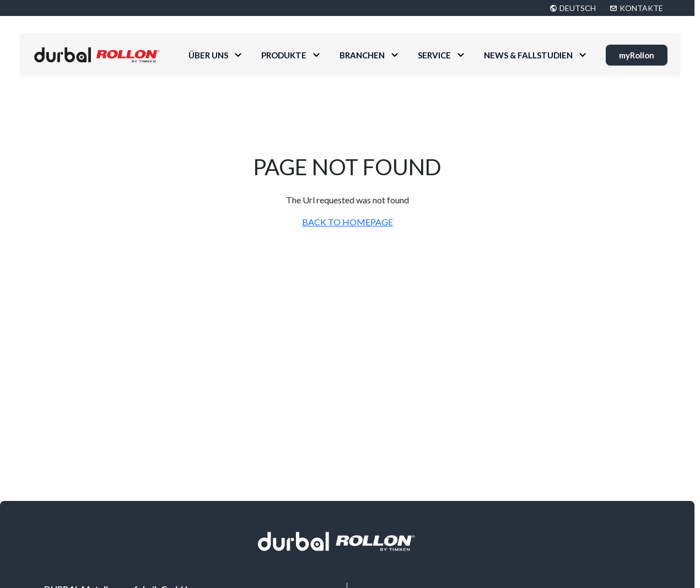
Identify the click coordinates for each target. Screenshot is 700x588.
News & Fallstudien (528, 55)
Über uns (208, 55)
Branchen (362, 55)
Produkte (284, 55)
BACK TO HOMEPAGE (348, 222)
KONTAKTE (641, 8)
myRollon (637, 55)
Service (434, 55)
